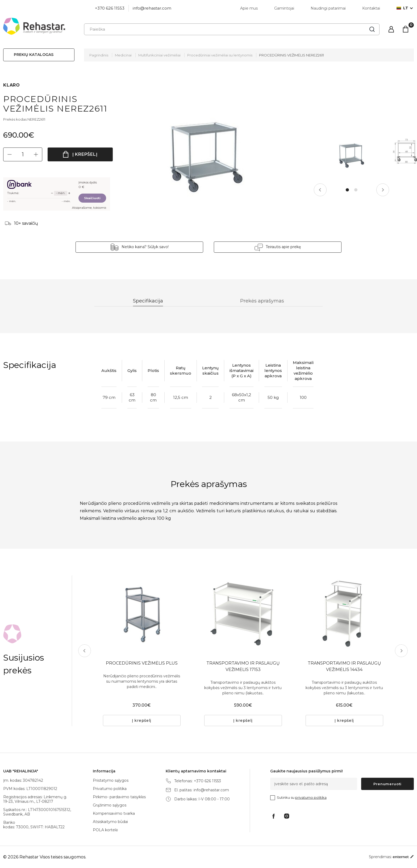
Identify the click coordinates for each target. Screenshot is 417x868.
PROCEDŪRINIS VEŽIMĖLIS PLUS (142, 663)
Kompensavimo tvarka (114, 813)
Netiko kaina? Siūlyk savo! (145, 247)
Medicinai (123, 55)
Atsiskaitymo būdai (110, 822)
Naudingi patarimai (328, 8)
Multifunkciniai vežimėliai (159, 55)
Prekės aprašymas (262, 301)
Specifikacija (148, 301)
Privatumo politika (110, 789)
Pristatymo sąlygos (111, 780)
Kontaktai (371, 8)
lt (402, 8)
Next (383, 190)
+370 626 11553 (110, 8)
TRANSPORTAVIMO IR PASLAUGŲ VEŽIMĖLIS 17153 (243, 666)
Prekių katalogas (34, 55)
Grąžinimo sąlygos (110, 805)
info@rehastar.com (152, 8)
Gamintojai (284, 8)
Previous (320, 190)
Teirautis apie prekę (283, 247)
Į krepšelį (85, 154)
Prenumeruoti (387, 784)
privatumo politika (311, 797)
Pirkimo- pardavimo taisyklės (119, 797)
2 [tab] (356, 190)
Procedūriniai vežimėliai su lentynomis (220, 55)
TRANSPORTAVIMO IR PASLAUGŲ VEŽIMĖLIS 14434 (344, 666)
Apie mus (249, 8)
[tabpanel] (352, 155)
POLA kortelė (105, 830)
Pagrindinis (99, 55)
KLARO (12, 85)
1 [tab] (347, 190)
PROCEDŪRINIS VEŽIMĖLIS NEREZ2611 (291, 55)
